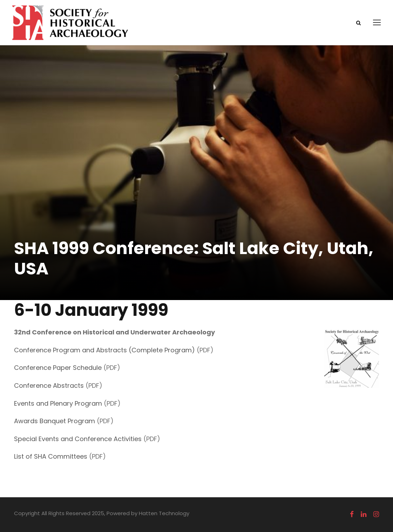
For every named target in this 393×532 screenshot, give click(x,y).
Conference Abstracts (49, 385)
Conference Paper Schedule (58, 368)
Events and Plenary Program (58, 403)
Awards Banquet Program (55, 421)
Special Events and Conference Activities (78, 439)
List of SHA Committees (51, 456)
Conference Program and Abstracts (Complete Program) (104, 350)
